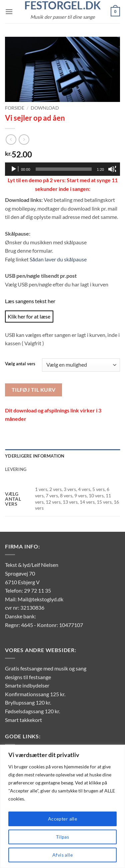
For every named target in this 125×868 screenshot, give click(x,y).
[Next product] (11, 140)
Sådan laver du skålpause (58, 259)
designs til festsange (28, 677)
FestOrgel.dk (62, 5)
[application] (62, 169)
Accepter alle (62, 819)
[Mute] (112, 169)
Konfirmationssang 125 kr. (35, 694)
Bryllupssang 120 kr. (28, 702)
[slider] (64, 169)
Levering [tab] (16, 469)
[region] (62, 806)
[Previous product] (24, 140)
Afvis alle (62, 855)
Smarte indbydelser (27, 685)
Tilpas (63, 837)
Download (45, 108)
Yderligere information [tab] (35, 456)
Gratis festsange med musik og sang (46, 668)
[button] (9, 12)
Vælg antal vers (20, 364)
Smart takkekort (23, 720)
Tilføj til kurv (34, 390)
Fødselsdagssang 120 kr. (32, 711)
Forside (15, 108)
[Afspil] (14, 169)
